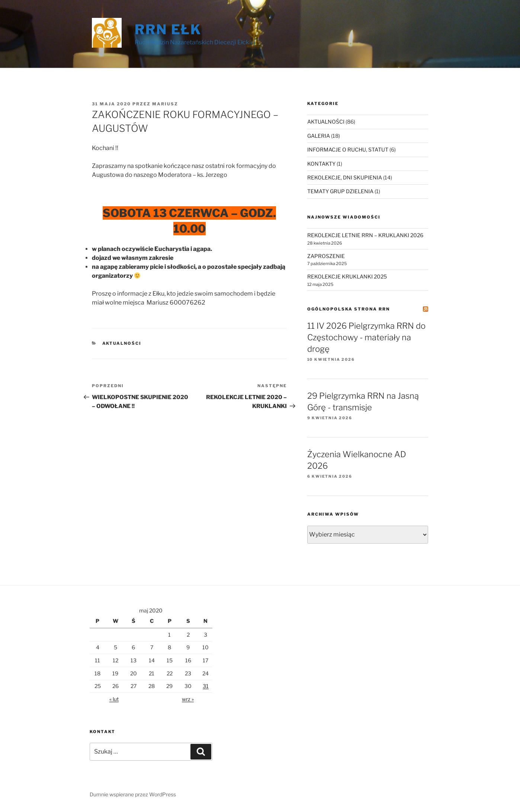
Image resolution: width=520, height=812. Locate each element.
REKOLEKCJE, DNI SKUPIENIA (345, 177)
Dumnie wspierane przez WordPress (133, 794)
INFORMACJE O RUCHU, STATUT (348, 149)
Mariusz (165, 104)
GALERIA (319, 136)
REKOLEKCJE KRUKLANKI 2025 (347, 276)
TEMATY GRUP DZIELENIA (340, 191)
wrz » (188, 699)
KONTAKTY (321, 164)
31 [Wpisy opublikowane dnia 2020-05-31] (206, 686)
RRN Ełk (168, 29)
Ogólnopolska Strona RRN (349, 309)
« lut (114, 699)
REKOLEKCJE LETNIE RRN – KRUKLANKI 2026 (365, 235)
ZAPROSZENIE (326, 256)
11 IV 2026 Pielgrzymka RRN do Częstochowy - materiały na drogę (366, 337)
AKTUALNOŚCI (122, 343)
